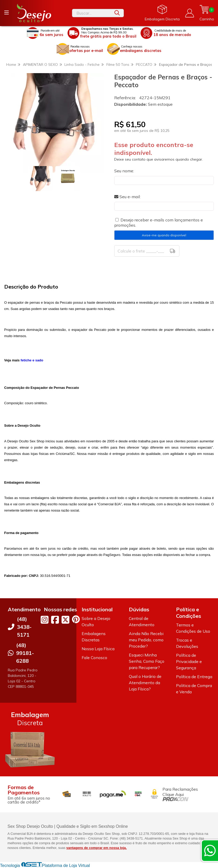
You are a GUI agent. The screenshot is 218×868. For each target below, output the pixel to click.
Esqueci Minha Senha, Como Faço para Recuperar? (147, 661)
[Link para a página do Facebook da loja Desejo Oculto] (55, 620)
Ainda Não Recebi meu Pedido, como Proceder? (146, 640)
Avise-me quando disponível (164, 235)
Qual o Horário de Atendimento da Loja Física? (145, 683)
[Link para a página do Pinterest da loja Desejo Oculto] (76, 619)
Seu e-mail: (127, 197)
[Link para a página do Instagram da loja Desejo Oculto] (45, 620)
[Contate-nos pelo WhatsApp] (210, 851)
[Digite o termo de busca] (91, 13)
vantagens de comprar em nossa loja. (96, 848)
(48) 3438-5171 (24, 627)
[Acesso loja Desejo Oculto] (190, 13)
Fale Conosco (94, 658)
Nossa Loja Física (98, 649)
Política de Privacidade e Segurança (189, 661)
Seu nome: (124, 171)
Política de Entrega (194, 677)
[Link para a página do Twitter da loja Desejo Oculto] (65, 620)
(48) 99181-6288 (25, 653)
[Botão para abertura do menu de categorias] (7, 13)
